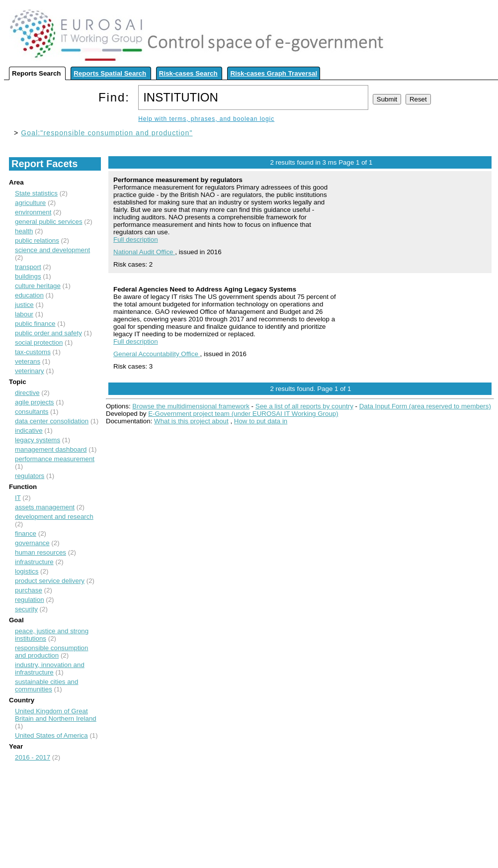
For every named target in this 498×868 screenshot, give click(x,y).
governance (32, 543)
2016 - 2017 (33, 757)
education (29, 295)
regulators (30, 476)
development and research (54, 517)
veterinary (30, 371)
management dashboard (51, 449)
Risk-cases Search (188, 73)
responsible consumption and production (51, 652)
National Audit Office (144, 252)
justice (24, 305)
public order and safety (48, 333)
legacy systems (38, 440)
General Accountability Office (157, 354)
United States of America (51, 735)
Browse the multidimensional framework (191, 406)
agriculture (30, 203)
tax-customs (33, 352)
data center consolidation (52, 421)
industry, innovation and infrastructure (50, 669)
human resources (41, 552)
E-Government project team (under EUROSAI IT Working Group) (243, 414)
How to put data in (261, 421)
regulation (30, 600)
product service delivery (50, 581)
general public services (49, 222)
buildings (28, 276)
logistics (27, 571)
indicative (29, 431)
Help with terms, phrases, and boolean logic (206, 119)
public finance (35, 324)
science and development (52, 250)
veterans (28, 361)
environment (33, 212)
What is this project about (191, 421)
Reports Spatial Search (110, 73)
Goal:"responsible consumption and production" (107, 133)
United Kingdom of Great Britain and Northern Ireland (56, 715)
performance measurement (55, 459)
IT (18, 498)
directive (27, 393)
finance (26, 533)
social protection (39, 342)
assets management (45, 507)
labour (24, 314)
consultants (32, 412)
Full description (136, 240)
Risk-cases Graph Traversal (274, 73)
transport (28, 267)
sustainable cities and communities (46, 685)
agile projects (35, 402)
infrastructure (34, 562)
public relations (37, 241)
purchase (29, 590)
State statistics (36, 193)
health (24, 231)
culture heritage (38, 286)
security (26, 609)
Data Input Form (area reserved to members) (425, 406)
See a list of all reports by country (304, 406)
